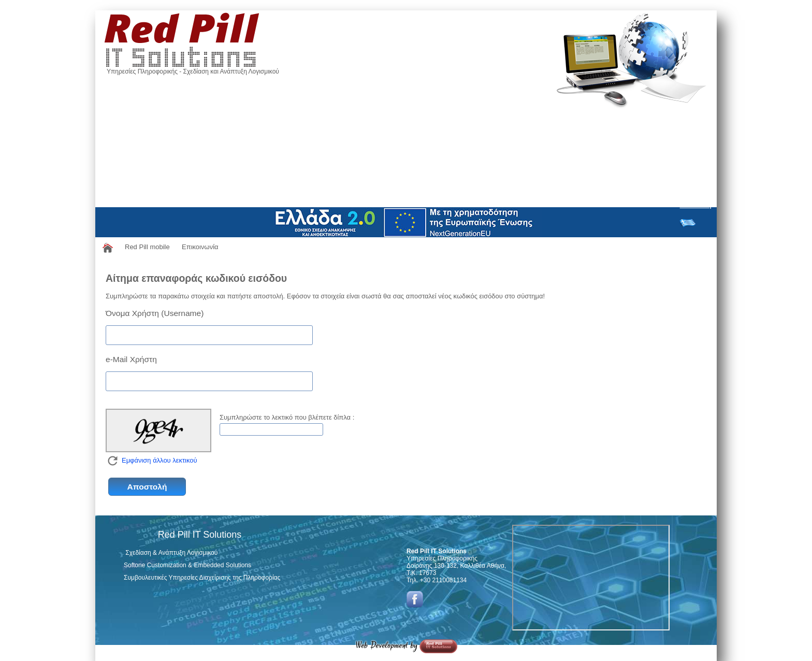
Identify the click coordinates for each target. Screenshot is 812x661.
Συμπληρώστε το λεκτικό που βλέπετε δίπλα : (287, 417)
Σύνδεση (696, 204)
